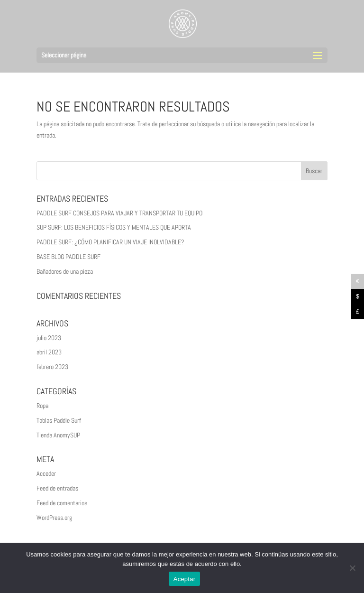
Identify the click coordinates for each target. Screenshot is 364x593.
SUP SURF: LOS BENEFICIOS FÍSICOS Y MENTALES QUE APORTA (114, 227)
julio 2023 (49, 338)
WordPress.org (54, 518)
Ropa (42, 406)
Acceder (46, 473)
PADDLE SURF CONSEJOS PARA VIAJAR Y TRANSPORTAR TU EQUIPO (119, 213)
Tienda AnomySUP (58, 435)
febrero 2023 (52, 367)
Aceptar (185, 579)
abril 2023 (49, 352)
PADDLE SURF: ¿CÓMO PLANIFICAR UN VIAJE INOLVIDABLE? (110, 242)
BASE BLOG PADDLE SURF (68, 257)
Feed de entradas (57, 488)
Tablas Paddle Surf (59, 420)
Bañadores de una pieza (65, 271)
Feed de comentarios (62, 503)
